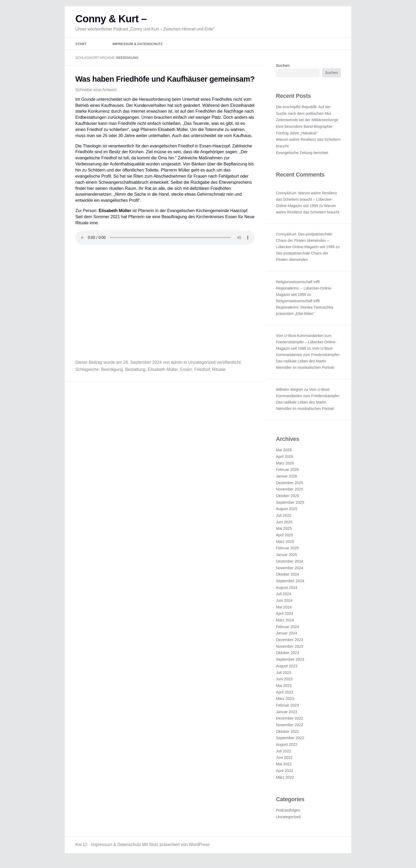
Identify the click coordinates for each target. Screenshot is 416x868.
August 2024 (287, 592)
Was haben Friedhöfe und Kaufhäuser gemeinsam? (165, 83)
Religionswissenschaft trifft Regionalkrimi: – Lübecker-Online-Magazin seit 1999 (304, 292)
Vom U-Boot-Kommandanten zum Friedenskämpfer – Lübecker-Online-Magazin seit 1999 (306, 346)
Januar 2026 (287, 480)
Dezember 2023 (289, 644)
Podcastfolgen (288, 814)
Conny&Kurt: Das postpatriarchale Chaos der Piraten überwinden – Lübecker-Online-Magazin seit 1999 (305, 245)
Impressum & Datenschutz (138, 48)
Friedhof (202, 374)
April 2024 (285, 618)
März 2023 (285, 703)
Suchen (283, 70)
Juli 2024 (284, 598)
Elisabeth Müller (163, 374)
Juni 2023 (284, 683)
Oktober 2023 (287, 657)
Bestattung (135, 374)
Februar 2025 (287, 553)
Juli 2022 (284, 755)
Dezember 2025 (289, 487)
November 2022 (289, 729)
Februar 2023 (287, 709)
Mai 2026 (284, 454)
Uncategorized (202, 367)
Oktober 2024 (287, 579)
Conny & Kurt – (111, 23)
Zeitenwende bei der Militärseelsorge (307, 124)
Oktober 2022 (287, 736)
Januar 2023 (287, 716)
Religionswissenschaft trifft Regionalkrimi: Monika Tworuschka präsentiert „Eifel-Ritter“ (305, 312)
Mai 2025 (284, 533)
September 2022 (290, 742)
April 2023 (285, 696)
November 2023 (289, 651)
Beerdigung (112, 374)
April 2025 (285, 539)
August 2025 (287, 513)
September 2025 (290, 507)
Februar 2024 (287, 631)
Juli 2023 (284, 677)
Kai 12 (81, 849)
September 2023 (290, 664)
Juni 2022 (284, 762)
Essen (186, 374)
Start (81, 48)
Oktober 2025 (287, 500)
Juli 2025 (284, 520)
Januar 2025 (287, 559)
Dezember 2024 (289, 565)
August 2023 (287, 670)
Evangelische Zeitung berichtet (302, 157)
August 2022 (287, 749)
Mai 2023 (284, 690)
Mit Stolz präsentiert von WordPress (176, 849)
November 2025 (289, 494)
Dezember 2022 (289, 723)
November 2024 (289, 572)
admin (177, 367)
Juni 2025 (284, 526)
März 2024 (285, 624)
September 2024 (290, 585)
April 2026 (285, 461)
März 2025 (285, 546)
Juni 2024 (284, 605)
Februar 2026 (287, 474)
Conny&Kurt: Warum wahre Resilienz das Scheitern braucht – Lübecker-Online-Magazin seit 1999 (307, 204)
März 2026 (285, 467)
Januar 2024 (287, 638)
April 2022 (285, 775)
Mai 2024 (284, 611)
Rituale (219, 374)
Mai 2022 (284, 769)
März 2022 (285, 782)
